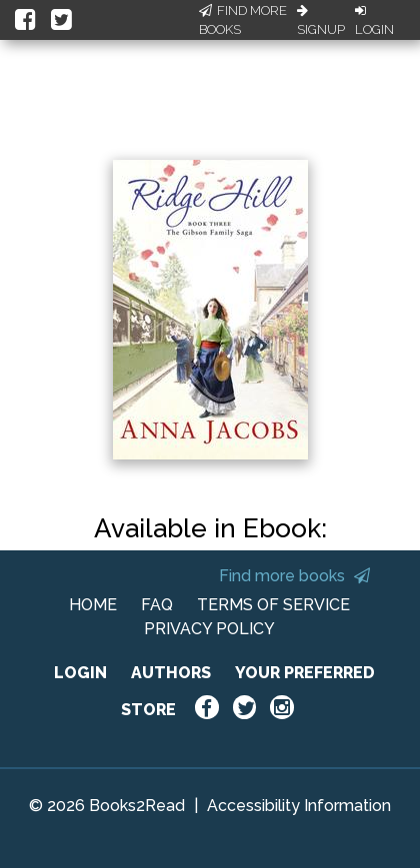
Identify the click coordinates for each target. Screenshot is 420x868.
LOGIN (80, 673)
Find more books (294, 576)
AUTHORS (171, 673)
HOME (93, 605)
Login (374, 21)
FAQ (157, 605)
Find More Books (243, 20)
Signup (321, 21)
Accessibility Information (299, 806)
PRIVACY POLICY (209, 629)
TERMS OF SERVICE (273, 605)
